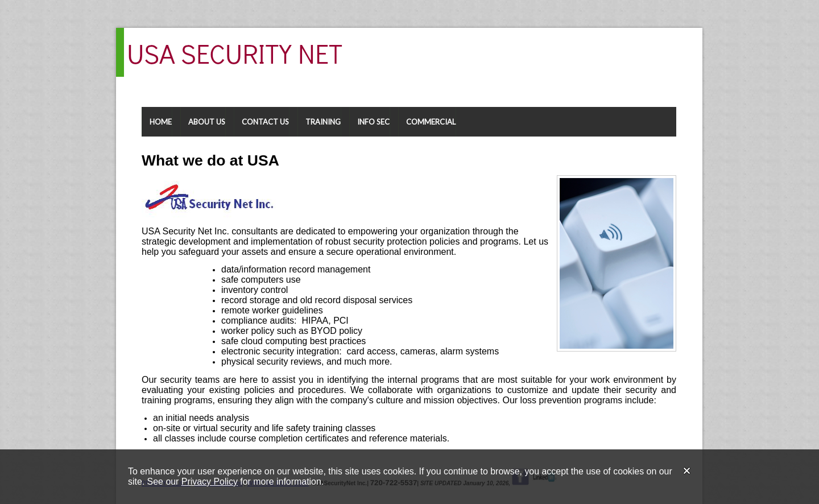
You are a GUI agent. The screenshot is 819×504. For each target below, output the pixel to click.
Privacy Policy (210, 482)
